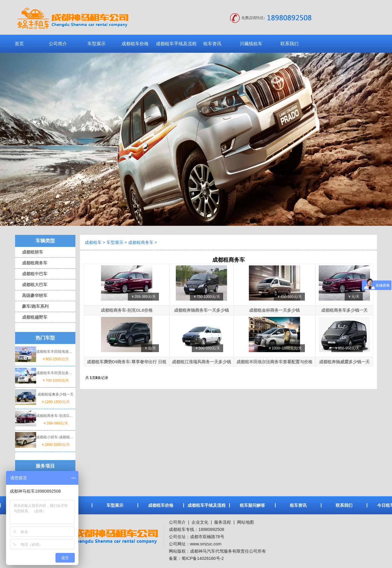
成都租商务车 (31, 263)
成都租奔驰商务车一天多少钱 (201, 310)
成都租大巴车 (31, 285)
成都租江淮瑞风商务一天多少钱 (201, 362)
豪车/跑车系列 (32, 306)
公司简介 (58, 44)
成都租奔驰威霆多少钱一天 (344, 362)
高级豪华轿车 (31, 295)
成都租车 (93, 242)
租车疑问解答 (252, 505)
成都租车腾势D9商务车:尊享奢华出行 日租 (127, 362)
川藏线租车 (251, 44)
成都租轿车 (29, 252)
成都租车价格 (135, 44)
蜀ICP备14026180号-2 (203, 558)
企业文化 (199, 522)
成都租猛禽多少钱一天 (55, 394)
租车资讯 (212, 44)
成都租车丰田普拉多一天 (55, 373)
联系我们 (289, 44)
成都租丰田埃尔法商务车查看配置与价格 (274, 362)
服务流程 (223, 522)
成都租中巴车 (31, 274)
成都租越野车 (31, 317)
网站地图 (245, 522)
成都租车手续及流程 (176, 44)
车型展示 (96, 44)
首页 (19, 44)
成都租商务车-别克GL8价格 (55, 416)
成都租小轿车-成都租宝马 (55, 437)
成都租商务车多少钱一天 (344, 310)
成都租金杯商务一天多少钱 (274, 310)
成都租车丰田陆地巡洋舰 (55, 352)
